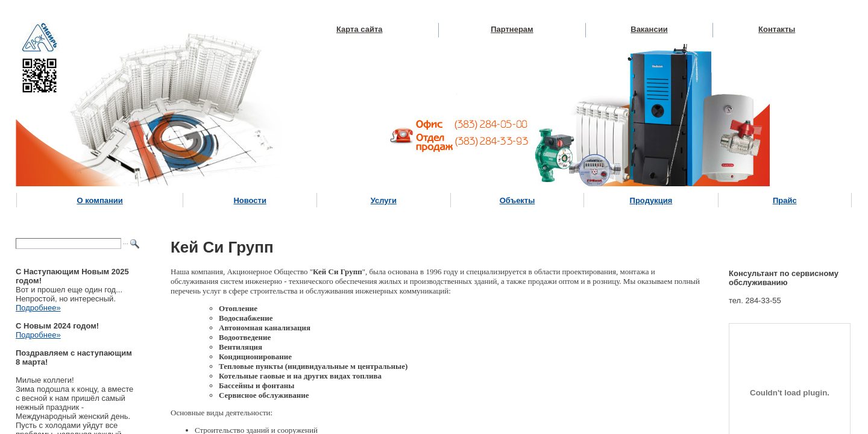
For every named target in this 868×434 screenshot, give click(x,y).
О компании (99, 200)
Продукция (651, 200)
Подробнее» (38, 308)
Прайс (785, 200)
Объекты (517, 200)
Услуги (384, 200)
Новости (250, 200)
